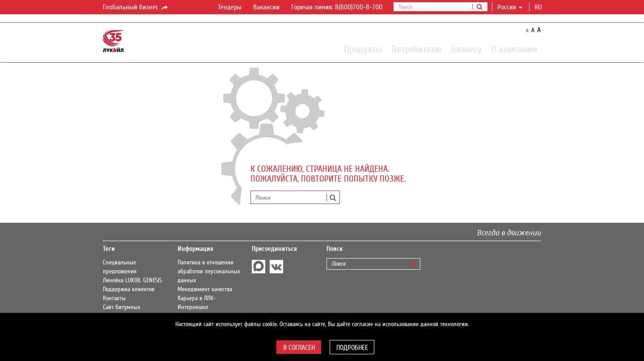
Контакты (114, 298)
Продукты (363, 49)
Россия (510, 7)
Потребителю (417, 49)
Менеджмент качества (205, 289)
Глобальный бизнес (136, 8)
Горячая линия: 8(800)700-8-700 (337, 7)
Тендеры (230, 7)
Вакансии (266, 7)
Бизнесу (466, 49)
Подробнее (352, 348)
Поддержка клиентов (129, 289)
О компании (514, 49)
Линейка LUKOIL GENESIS (132, 280)
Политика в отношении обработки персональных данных (209, 272)
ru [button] (539, 7)
